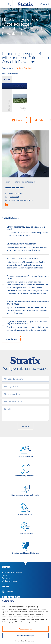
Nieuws (5, 575)
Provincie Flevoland (24, 68)
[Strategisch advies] (25, 508)
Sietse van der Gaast (15, 188)
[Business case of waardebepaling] (25, 488)
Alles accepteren (26, 629)
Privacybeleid (30, 641)
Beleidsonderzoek (25, 456)
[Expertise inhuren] (25, 527)
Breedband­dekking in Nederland (25, 553)
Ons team (6, 578)
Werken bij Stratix (10, 581)
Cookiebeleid (19, 641)
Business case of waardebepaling (26, 495)
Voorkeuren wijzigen (26, 635)
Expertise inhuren (26, 534)
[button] (17, 120)
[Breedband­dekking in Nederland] (25, 546)
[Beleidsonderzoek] (25, 450)
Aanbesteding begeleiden (26, 476)
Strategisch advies (25, 514)
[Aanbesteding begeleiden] (25, 469)
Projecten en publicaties (12, 572)
